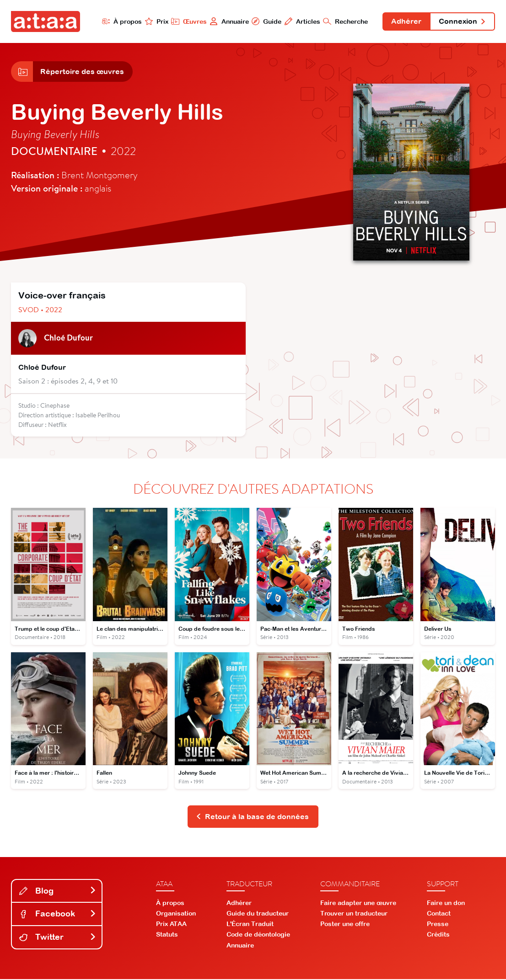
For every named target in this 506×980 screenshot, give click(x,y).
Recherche (345, 21)
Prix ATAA (171, 925)
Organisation (176, 914)
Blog (58, 892)
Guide (266, 21)
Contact (439, 914)
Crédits (438, 935)
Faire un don (446, 903)
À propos (121, 21)
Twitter (58, 938)
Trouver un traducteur (354, 914)
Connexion (462, 22)
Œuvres (188, 21)
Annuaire (228, 21)
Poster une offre (345, 925)
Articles (302, 21)
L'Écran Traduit (250, 925)
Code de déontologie (258, 935)
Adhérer (406, 22)
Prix (156, 21)
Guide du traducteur (258, 914)
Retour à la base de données (252, 817)
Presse (438, 925)
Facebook (58, 914)
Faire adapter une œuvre (358, 903)
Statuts (167, 935)
